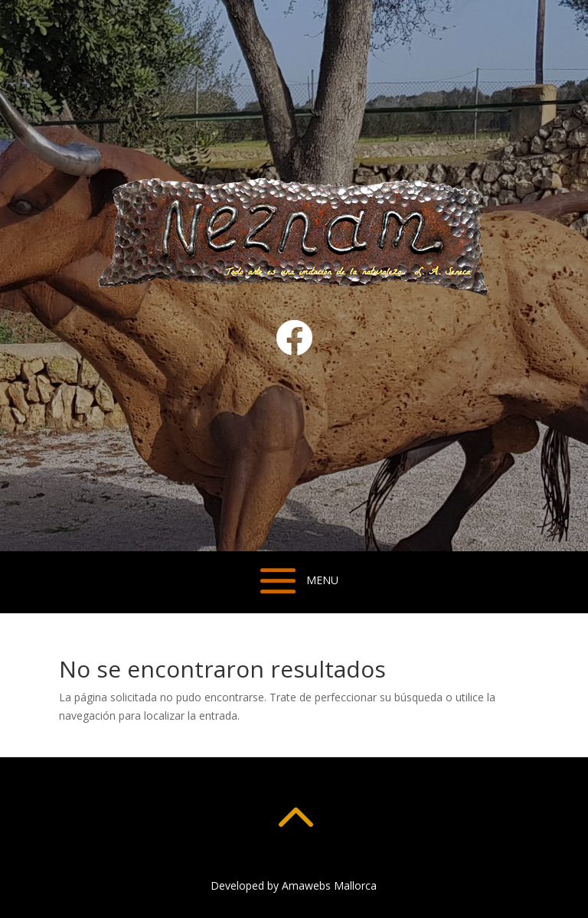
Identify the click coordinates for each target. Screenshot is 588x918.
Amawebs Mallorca (329, 885)
